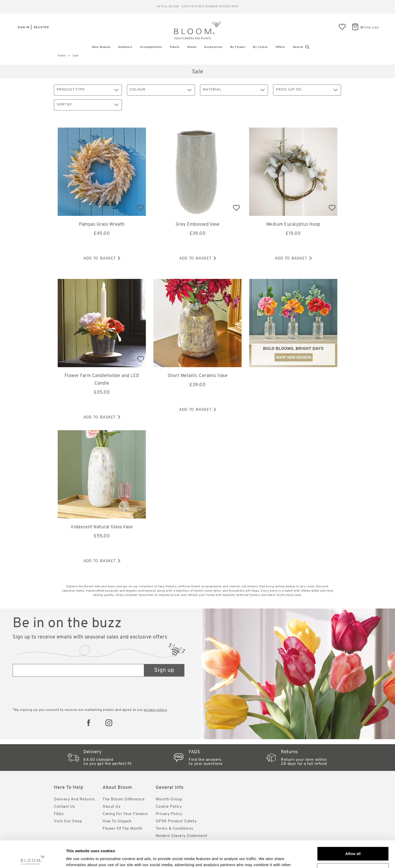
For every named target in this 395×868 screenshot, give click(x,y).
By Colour (260, 47)
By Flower (238, 47)
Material (234, 90)
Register (41, 28)
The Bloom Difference (124, 799)
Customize (353, 843)
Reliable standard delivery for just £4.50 (198, 7)
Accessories (213, 47)
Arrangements (151, 47)
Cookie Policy (169, 807)
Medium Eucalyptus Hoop (293, 225)
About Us (111, 807)
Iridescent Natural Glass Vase (102, 527)
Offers (280, 47)
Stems (192, 47)
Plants (175, 47)
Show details (78, 858)
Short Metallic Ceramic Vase (198, 376)
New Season (101, 47)
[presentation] (51, 693)
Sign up (164, 670)
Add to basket (102, 258)
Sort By (88, 105)
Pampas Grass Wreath (102, 225)
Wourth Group (169, 799)
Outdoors (125, 47)
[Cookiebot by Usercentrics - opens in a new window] (33, 858)
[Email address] (78, 670)
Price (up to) (307, 90)
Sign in (24, 28)
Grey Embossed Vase (198, 225)
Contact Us (64, 807)
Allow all (353, 827)
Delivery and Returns (74, 799)
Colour (161, 90)
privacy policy (155, 710)
